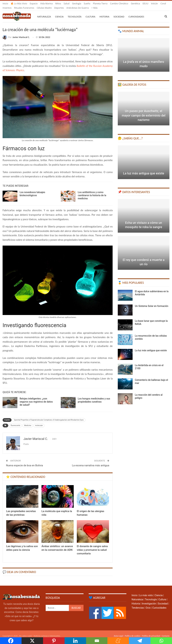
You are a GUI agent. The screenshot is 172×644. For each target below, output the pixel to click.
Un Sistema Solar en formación (152, 302)
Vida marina (46, 3)
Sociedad (119, 12)
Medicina (28, 421)
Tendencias (138, 604)
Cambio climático (119, 3)
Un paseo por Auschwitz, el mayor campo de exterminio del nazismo (144, 111)
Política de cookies (132, 632)
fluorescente (15, 421)
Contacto (166, 632)
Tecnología (75, 12)
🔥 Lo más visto (19, 3)
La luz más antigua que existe (144, 169)
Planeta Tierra (100, 3)
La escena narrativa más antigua (91, 461)
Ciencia (59, 12)
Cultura (90, 12)
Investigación (149, 599)
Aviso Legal (118, 632)
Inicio (5, 3)
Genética (135, 3)
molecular (39, 421)
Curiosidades (136, 12)
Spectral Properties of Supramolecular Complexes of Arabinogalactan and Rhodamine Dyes (49, 416)
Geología (77, 3)
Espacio (34, 3)
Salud (67, 3)
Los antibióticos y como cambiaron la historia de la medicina (92, 191)
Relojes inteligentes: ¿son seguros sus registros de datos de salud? (36, 398)
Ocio (148, 604)
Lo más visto (146, 591)
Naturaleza (44, 12)
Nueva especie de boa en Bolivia (24, 461)
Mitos (58, 3)
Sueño (87, 3)
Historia (104, 12)
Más (146, 3)
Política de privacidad (151, 632)
